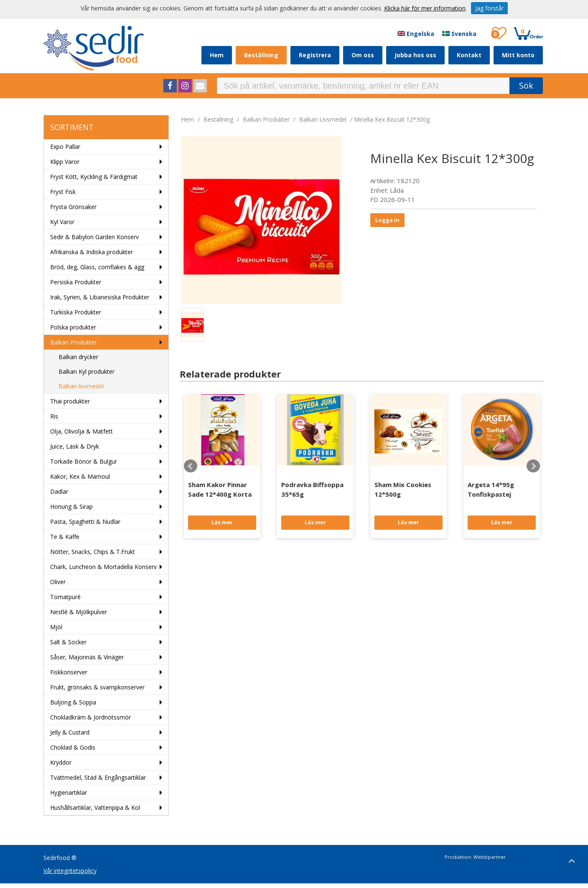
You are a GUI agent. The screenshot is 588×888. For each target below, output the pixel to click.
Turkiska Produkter (76, 312)
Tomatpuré (65, 597)
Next (533, 466)
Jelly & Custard (70, 732)
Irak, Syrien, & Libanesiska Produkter (100, 297)
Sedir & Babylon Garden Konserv (94, 237)
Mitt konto (518, 55)
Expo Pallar (65, 147)
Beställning (261, 55)
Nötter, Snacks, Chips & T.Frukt (93, 552)
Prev (191, 466)
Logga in (387, 220)
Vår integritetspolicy (70, 871)
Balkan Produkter (74, 342)
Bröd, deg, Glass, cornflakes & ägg (97, 267)
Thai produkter (70, 401)
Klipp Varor (65, 162)
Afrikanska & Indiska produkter (92, 252)
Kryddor (61, 762)
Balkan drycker (78, 357)
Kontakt (469, 55)
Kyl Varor (62, 222)
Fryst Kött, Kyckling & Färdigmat (94, 177)
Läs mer (222, 522)
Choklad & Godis (73, 747)
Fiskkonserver (69, 672)
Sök (526, 85)
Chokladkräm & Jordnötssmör (90, 717)
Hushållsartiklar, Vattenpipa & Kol (95, 808)
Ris (54, 416)
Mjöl (56, 627)
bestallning (218, 119)
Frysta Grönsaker (73, 207)
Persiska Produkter (76, 282)
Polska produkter (73, 327)
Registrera (315, 55)
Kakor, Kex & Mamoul (80, 476)
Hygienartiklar (69, 792)
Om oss (363, 55)
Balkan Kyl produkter (87, 371)
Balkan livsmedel (81, 386)
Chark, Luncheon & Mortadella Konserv (103, 567)
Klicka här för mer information (425, 8)
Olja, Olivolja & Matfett (81, 431)
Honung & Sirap (71, 507)
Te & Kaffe (65, 537)
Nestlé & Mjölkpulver (79, 612)
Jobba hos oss (415, 55)
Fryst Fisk (63, 192)
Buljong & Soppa (73, 702)
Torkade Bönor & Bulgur (84, 461)
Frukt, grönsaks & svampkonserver (97, 687)
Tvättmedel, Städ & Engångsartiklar (98, 777)
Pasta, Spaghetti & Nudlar (85, 522)
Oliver (58, 582)
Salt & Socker (68, 642)
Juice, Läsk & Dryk (75, 446)
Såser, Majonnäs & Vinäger (87, 657)
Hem (217, 55)
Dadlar (59, 491)
